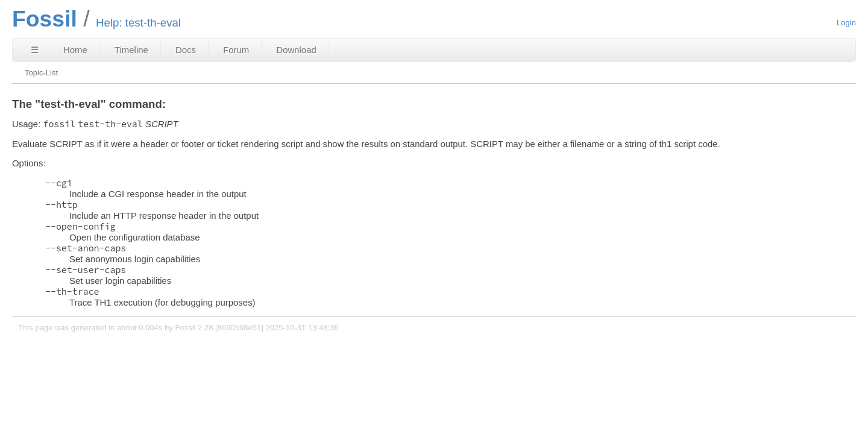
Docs (186, 50)
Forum (236, 50)
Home (75, 50)
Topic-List (41, 73)
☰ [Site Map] (35, 50)
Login (846, 23)
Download (296, 50)
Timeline (131, 50)
